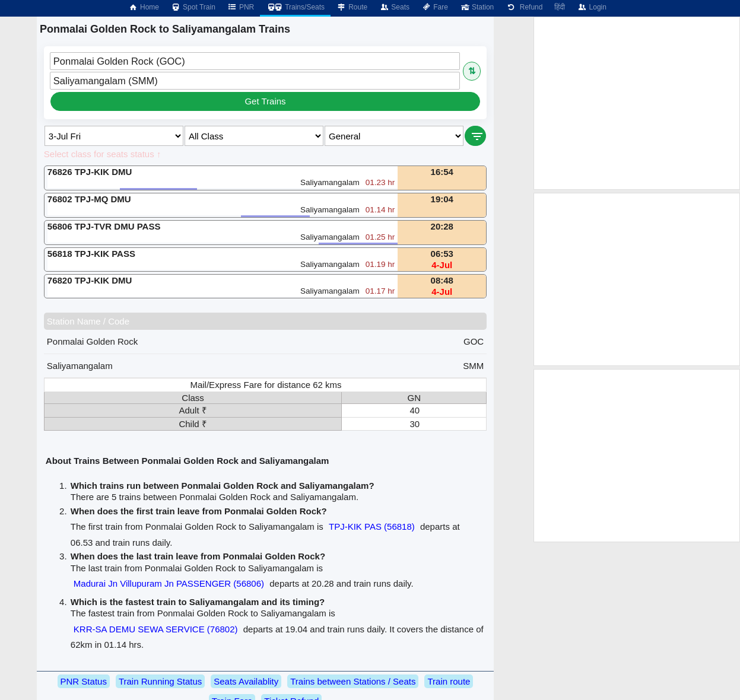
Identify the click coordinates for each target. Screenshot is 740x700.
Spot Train (193, 7)
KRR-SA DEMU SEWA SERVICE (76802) (156, 629)
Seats (394, 7)
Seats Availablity (246, 681)
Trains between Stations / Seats (353, 681)
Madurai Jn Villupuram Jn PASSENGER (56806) (169, 583)
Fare (435, 7)
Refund (524, 7)
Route (352, 7)
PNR (241, 7)
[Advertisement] (637, 103)
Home (144, 7)
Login (591, 7)
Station (477, 7)
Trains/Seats (295, 7)
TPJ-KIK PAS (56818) (372, 526)
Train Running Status (160, 681)
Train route (449, 681)
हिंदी (560, 7)
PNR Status (84, 681)
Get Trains (265, 101)
